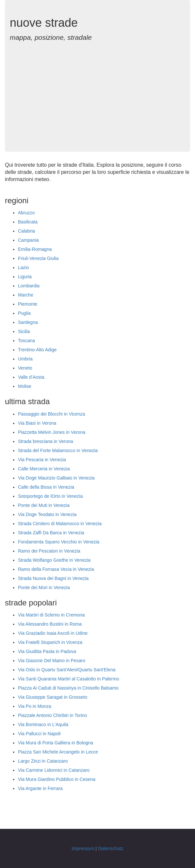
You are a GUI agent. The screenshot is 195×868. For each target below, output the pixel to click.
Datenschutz (111, 848)
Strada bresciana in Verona (46, 441)
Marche (26, 295)
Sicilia (24, 331)
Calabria (26, 231)
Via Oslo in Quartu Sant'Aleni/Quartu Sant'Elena (67, 670)
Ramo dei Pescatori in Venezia (49, 551)
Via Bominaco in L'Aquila (43, 724)
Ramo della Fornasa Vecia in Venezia (56, 569)
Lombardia (29, 286)
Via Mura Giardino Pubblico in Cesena (57, 779)
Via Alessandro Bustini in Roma (50, 624)
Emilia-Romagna (35, 249)
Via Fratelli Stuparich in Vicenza (50, 642)
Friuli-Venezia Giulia (38, 258)
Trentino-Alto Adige (37, 350)
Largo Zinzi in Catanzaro (43, 761)
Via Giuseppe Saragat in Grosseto (53, 697)
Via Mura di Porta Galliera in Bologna (56, 743)
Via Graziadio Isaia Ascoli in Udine (53, 633)
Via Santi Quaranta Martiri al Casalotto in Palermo (68, 679)
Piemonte (28, 304)
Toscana (26, 341)
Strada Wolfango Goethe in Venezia (54, 560)
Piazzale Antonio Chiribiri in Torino (52, 715)
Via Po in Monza (35, 706)
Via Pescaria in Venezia (42, 460)
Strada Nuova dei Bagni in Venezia (53, 578)
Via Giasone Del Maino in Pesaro (52, 661)
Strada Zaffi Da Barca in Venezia (51, 533)
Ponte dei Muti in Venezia (44, 505)
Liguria (25, 277)
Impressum (83, 848)
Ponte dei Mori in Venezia (44, 587)
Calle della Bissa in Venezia (46, 487)
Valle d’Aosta (31, 377)
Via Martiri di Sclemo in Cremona (51, 615)
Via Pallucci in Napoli (39, 734)
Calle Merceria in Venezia (44, 469)
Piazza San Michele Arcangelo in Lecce (58, 752)
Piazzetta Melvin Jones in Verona (52, 432)
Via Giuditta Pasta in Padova (47, 651)
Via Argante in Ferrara (40, 788)
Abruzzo (26, 213)
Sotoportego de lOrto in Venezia (50, 496)
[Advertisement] (98, 93)
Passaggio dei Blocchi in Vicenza (51, 414)
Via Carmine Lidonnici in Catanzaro (54, 770)
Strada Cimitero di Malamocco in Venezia (60, 524)
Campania (28, 240)
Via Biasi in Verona (37, 423)
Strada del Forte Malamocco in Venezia (58, 450)
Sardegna (28, 322)
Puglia (24, 313)
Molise (24, 386)
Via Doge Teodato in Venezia (47, 514)
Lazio (23, 267)
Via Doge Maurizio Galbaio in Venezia (56, 478)
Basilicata (28, 222)
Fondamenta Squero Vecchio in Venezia (59, 542)
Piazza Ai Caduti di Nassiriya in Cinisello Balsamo (68, 688)
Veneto (25, 368)
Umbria (25, 359)
